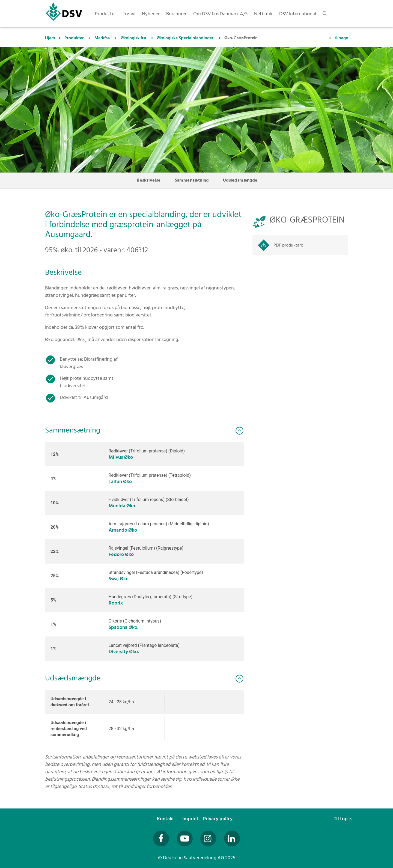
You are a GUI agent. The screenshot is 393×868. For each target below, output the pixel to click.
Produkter (74, 38)
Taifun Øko (120, 482)
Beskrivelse (149, 180)
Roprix (116, 603)
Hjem (50, 38)
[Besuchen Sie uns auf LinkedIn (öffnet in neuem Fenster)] (232, 839)
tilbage (341, 38)
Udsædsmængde (240, 180)
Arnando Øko (123, 530)
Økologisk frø (133, 38)
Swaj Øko (119, 579)
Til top (343, 819)
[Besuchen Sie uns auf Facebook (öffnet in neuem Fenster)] (161, 839)
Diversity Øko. (124, 652)
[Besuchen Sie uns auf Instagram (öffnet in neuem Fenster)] (208, 839)
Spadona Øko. (123, 627)
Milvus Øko (121, 457)
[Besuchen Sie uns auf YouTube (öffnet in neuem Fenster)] (185, 839)
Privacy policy (218, 819)
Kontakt (166, 819)
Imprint (191, 819)
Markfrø (102, 38)
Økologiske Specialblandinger (185, 38)
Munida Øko (122, 506)
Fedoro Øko (121, 554)
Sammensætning (192, 180)
